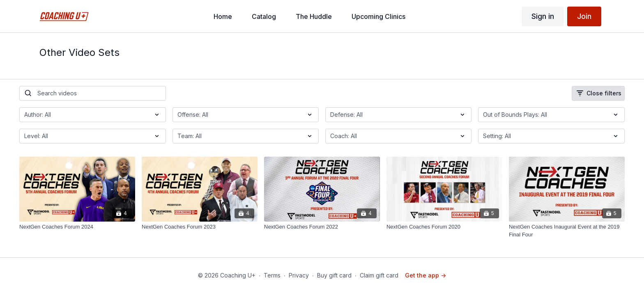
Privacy (299, 275)
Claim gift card (379, 275)
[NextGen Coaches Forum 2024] (77, 227)
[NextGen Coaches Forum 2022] (322, 227)
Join (584, 16)
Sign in (543, 16)
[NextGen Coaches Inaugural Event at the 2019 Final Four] (567, 231)
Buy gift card (334, 275)
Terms (272, 275)
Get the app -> (425, 275)
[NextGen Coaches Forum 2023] (200, 227)
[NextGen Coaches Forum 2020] (444, 227)
